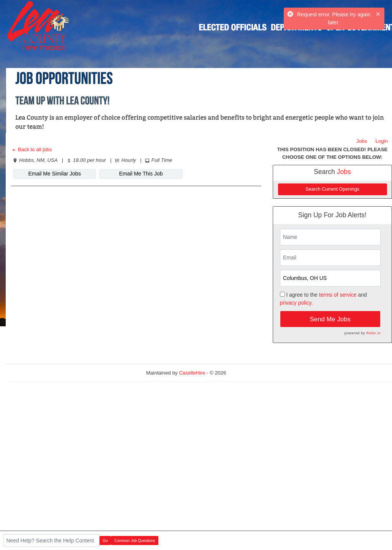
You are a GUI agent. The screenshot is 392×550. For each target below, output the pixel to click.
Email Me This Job (141, 174)
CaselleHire (192, 373)
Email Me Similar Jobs (54, 174)
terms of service (338, 295)
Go (105, 541)
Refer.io (374, 333)
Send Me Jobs (330, 319)
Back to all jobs (32, 149)
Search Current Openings (332, 189)
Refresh (249, 373)
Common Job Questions (135, 541)
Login (382, 141)
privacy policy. (296, 303)
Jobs (362, 141)
